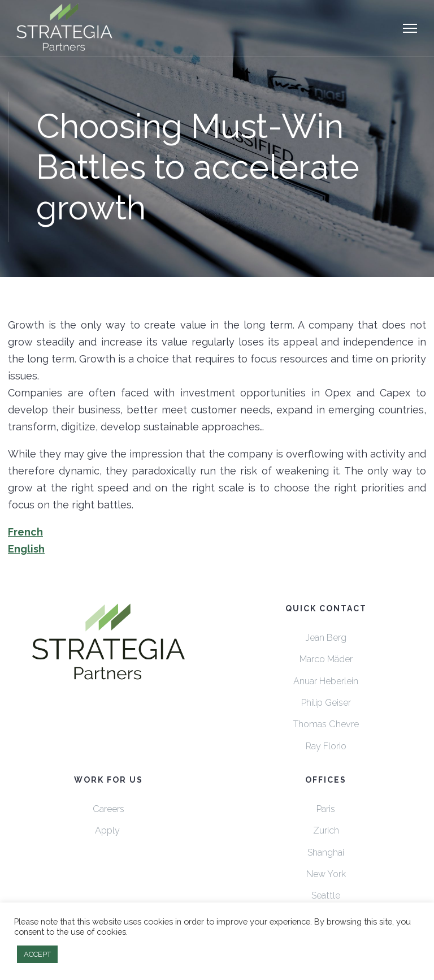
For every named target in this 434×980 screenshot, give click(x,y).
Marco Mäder (326, 659)
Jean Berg (326, 638)
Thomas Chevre (326, 724)
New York (326, 874)
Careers (108, 809)
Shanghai (326, 852)
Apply (108, 830)
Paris (326, 809)
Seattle (326, 895)
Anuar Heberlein (326, 681)
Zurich (326, 830)
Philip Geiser (326, 703)
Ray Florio (326, 746)
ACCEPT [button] (37, 954)
